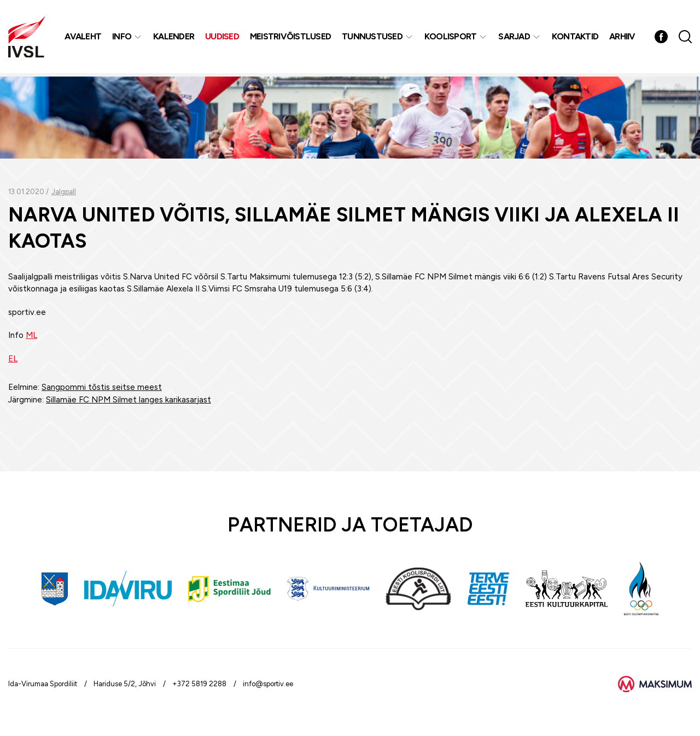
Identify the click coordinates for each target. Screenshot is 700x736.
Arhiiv (623, 38)
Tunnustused (373, 38)
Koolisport (451, 38)
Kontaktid (576, 38)
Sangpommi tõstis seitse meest (102, 387)
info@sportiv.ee (268, 684)
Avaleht (83, 38)
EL (13, 359)
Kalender (174, 38)
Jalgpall (64, 192)
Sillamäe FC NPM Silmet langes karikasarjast (129, 400)
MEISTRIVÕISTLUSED (291, 38)
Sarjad (515, 38)
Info (122, 38)
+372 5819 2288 (199, 684)
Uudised (223, 38)
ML (31, 335)
